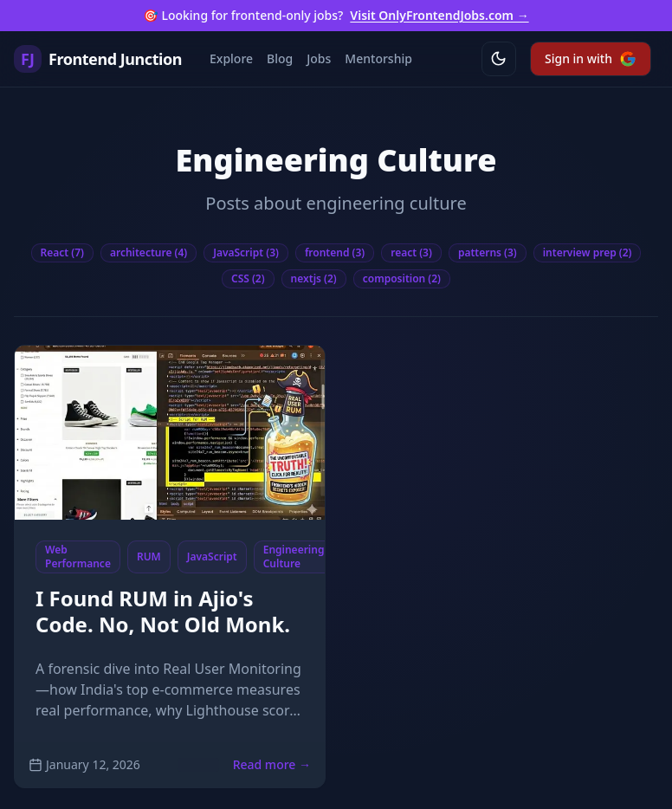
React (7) (62, 252)
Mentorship (378, 58)
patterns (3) (488, 252)
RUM (149, 557)
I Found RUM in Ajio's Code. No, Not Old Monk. (163, 611)
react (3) (411, 252)
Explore (231, 58)
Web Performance (78, 557)
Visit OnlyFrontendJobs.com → (439, 15)
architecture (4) (149, 252)
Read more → (272, 764)
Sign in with (591, 59)
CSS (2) (248, 278)
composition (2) (402, 278)
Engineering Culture (294, 557)
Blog (280, 58)
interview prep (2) (588, 252)
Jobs (319, 58)
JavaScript (212, 557)
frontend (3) (335, 252)
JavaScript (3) (246, 252)
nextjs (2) (314, 278)
